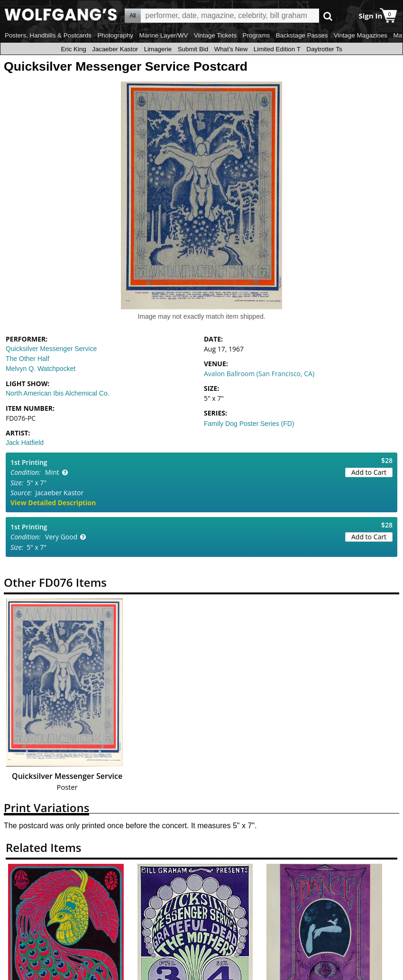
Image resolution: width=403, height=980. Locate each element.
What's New (231, 49)
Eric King (73, 49)
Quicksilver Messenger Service (51, 349)
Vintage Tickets (215, 35)
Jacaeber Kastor (115, 49)
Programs (256, 35)
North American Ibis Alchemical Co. (58, 393)
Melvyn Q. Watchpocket (41, 369)
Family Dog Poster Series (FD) (249, 424)
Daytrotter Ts (324, 49)
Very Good (61, 537)
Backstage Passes (302, 35)
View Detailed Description (53, 503)
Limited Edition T (277, 49)
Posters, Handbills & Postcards (48, 35)
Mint (52, 472)
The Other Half (27, 359)
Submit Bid (193, 49)
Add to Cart (369, 472)
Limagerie (158, 49)
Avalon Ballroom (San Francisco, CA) (259, 374)
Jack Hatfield (25, 443)
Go (328, 16)
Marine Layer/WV (163, 35)
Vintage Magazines (361, 35)
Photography (115, 35)
